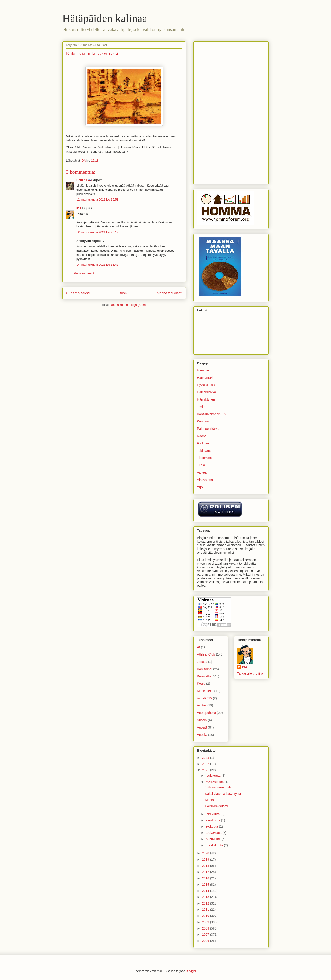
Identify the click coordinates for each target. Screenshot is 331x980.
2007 (206, 935)
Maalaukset (205, 691)
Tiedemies (204, 458)
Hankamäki (205, 378)
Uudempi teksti (78, 293)
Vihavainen (205, 480)
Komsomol (205, 669)
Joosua (202, 662)
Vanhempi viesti (170, 293)
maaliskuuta (215, 845)
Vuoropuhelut (207, 713)
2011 (206, 910)
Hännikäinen (206, 399)
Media (209, 800)
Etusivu (124, 293)
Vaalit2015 (204, 698)
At (198, 647)
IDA (79, 208)
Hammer (203, 370)
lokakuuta (213, 814)
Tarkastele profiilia (250, 673)
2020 (206, 853)
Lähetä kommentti (84, 273)
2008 (206, 928)
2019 (206, 860)
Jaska (201, 407)
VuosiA (202, 720)
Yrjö (200, 487)
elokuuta (212, 826)
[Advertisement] (231, 112)
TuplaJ (202, 465)
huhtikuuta (214, 839)
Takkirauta (204, 451)
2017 (206, 872)
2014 (206, 891)
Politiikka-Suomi (217, 806)
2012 (206, 903)
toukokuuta (214, 833)
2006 (206, 941)
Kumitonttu (205, 421)
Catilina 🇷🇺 (84, 180)
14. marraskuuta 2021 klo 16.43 (97, 265)
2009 (206, 922)
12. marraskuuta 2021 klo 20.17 (97, 232)
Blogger (191, 971)
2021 (206, 770)
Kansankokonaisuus (211, 414)
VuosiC (202, 735)
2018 (206, 866)
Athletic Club (206, 654)
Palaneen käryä (208, 429)
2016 (206, 878)
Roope (202, 436)
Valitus (202, 705)
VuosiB (202, 727)
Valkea (202, 472)
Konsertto (204, 676)
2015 (206, 885)
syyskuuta (213, 820)
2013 (206, 897)
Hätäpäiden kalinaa (105, 18)
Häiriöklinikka (206, 392)
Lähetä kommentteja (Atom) (128, 305)
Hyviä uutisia (206, 385)
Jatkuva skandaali (218, 787)
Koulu (201, 684)
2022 (206, 764)
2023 (206, 758)
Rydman (203, 443)
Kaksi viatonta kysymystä (223, 794)
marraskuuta (215, 782)
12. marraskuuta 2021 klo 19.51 (97, 200)
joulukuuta (214, 776)
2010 (206, 916)
